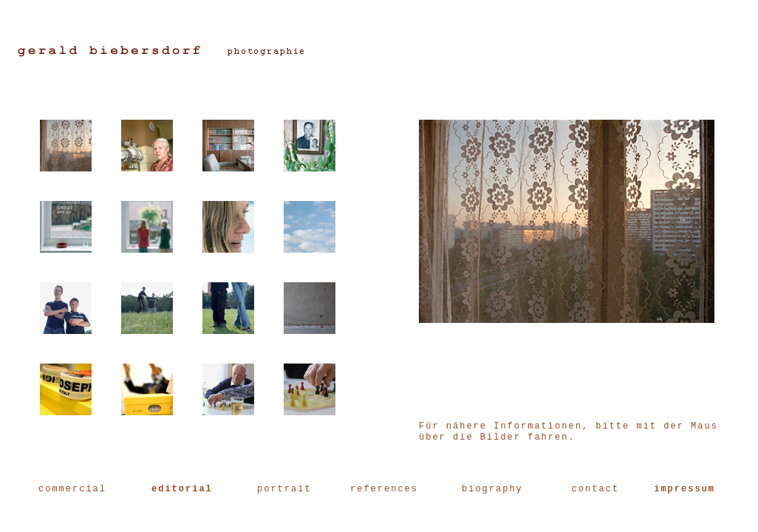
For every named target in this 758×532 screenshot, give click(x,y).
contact (595, 489)
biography (492, 489)
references (384, 489)
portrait (284, 489)
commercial (72, 489)
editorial (182, 489)
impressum (684, 489)
